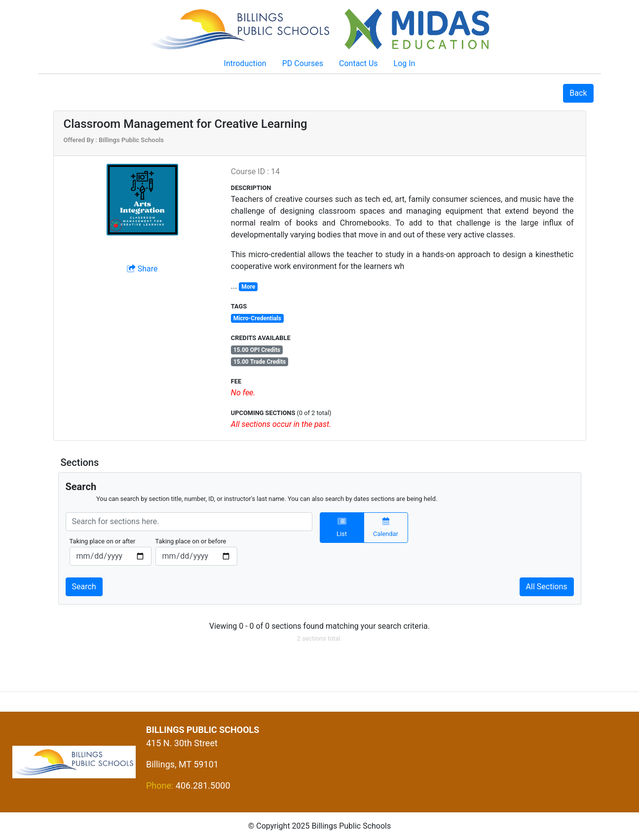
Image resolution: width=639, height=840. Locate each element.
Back (578, 93)
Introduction (245, 63)
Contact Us (358, 63)
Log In (405, 63)
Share (142, 269)
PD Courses (303, 63)
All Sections (547, 587)
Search (84, 587)
